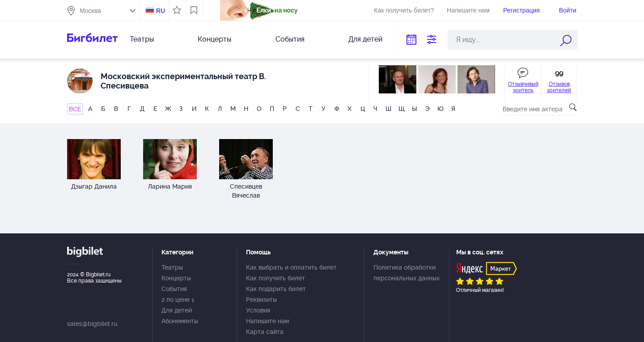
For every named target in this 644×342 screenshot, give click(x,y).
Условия (258, 310)
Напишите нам (468, 10)
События (290, 39)
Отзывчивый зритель (523, 87)
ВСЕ (75, 109)
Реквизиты (261, 300)
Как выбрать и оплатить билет (291, 267)
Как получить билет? (404, 10)
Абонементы (180, 321)
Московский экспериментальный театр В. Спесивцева (183, 81)
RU (161, 11)
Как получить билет (275, 278)
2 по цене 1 (178, 300)
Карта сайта (265, 332)
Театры (142, 39)
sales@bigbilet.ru (92, 324)
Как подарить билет (276, 289)
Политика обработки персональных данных (407, 273)
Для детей (365, 39)
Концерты (214, 39)
